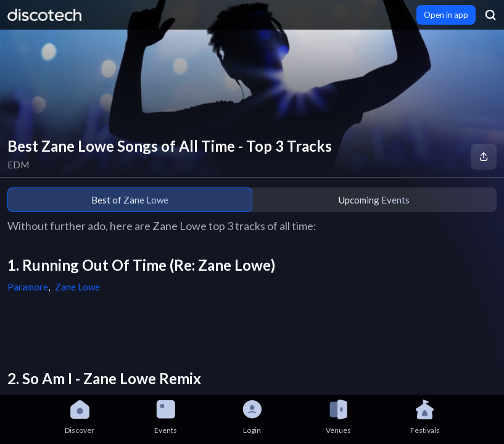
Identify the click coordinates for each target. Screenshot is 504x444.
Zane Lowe (77, 287)
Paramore (28, 287)
